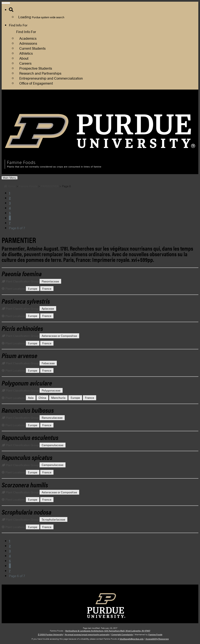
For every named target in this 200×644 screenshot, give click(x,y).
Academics (28, 38)
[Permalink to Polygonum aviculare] (27, 383)
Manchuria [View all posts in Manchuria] (58, 398)
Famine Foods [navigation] (21, 162)
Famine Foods (155, 634)
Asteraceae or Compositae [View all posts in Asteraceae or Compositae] (59, 336)
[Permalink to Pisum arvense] (19, 355)
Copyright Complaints (122, 634)
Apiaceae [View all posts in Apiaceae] (48, 308)
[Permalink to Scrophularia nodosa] (27, 512)
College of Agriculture (129, 103)
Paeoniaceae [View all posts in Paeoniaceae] (50, 281)
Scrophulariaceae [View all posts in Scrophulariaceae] (53, 519)
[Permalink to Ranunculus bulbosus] (28, 410)
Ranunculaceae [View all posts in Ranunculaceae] (52, 418)
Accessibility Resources (157, 639)
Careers (25, 63)
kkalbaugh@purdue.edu (132, 639)
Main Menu (9, 178)
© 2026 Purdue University (50, 634)
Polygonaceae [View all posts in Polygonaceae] (51, 390)
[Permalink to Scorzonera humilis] (25, 485)
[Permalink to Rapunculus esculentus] (30, 437)
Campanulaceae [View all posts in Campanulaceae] (53, 445)
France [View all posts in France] (47, 289)
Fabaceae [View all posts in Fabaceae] (48, 363)
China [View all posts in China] (42, 398)
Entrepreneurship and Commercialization (51, 78)
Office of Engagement (36, 83)
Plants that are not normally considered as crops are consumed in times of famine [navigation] (54, 167)
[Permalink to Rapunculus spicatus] (27, 457)
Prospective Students (36, 68)
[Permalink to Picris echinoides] (22, 328)
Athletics (26, 53)
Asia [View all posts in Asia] (31, 398)
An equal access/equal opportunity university (87, 634)
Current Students (32, 48)
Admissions (28, 43)
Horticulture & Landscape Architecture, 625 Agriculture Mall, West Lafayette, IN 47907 (108, 631)
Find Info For (18, 25)
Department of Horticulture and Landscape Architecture (154, 108)
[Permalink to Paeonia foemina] (22, 273)
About (24, 58)
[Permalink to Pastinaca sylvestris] (26, 301)
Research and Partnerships (40, 73)
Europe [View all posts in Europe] (33, 289)
